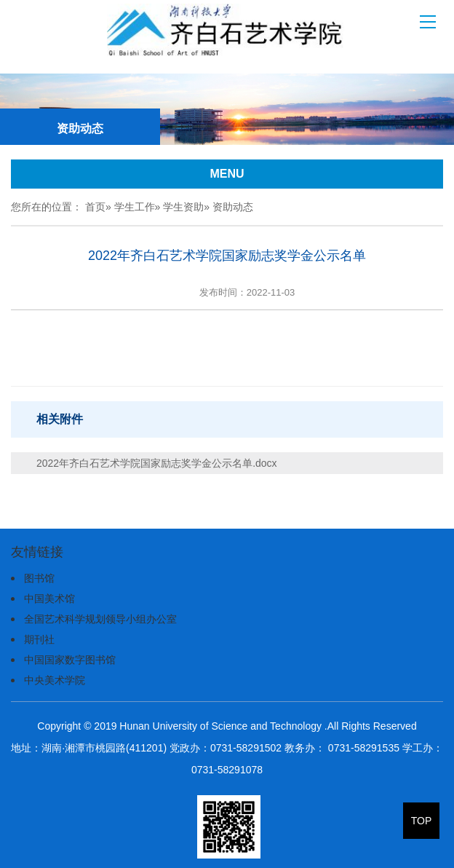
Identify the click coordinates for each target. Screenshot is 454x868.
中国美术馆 (49, 599)
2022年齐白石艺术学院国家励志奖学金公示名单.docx (157, 463)
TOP (422, 821)
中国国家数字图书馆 (70, 660)
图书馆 (39, 578)
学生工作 (135, 207)
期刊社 (39, 639)
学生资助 (183, 207)
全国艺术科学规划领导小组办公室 (100, 619)
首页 (95, 207)
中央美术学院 (55, 680)
